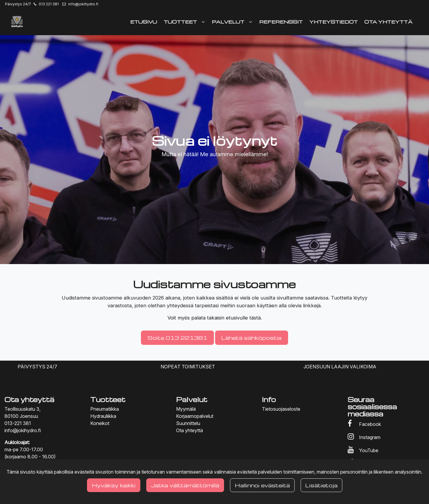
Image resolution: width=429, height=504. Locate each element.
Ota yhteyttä (189, 430)
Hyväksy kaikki (114, 485)
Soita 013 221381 (177, 338)
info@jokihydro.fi (83, 4)
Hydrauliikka (103, 416)
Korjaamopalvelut (195, 416)
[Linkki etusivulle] (17, 22)
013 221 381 (49, 4)
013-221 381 (18, 423)
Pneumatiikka (105, 409)
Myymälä (186, 409)
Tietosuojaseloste (281, 409)
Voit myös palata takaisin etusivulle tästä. (215, 318)
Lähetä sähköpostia (251, 338)
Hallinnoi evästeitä (262, 485)
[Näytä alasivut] (203, 22)
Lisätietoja (321, 485)
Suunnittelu (188, 423)
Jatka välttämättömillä (185, 485)
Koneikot (100, 423)
